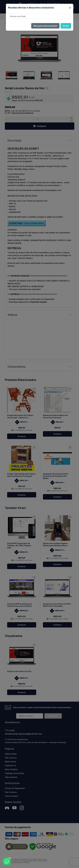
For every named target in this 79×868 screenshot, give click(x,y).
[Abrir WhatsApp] (7, 861)
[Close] (70, 8)
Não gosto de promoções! (45, 26)
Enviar (66, 26)
